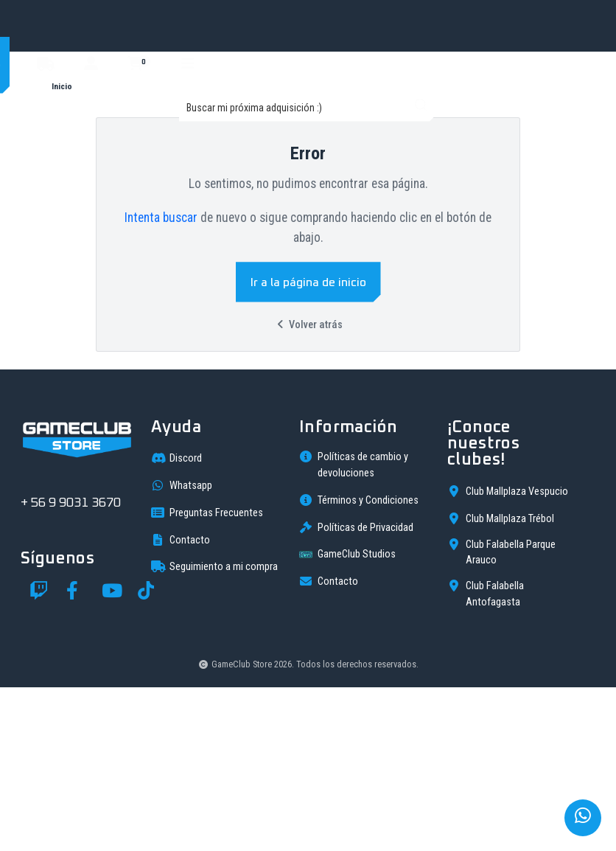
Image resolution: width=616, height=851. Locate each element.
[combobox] (308, 108)
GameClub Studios (347, 718)
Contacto (181, 704)
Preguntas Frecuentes (207, 676)
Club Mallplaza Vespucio (508, 655)
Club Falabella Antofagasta (486, 757)
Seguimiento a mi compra (214, 730)
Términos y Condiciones (359, 664)
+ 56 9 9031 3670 (71, 667)
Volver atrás (308, 325)
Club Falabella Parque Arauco (501, 716)
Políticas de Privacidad (356, 691)
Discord (176, 622)
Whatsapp (182, 649)
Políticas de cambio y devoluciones (354, 628)
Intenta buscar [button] (161, 218)
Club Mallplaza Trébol (501, 682)
